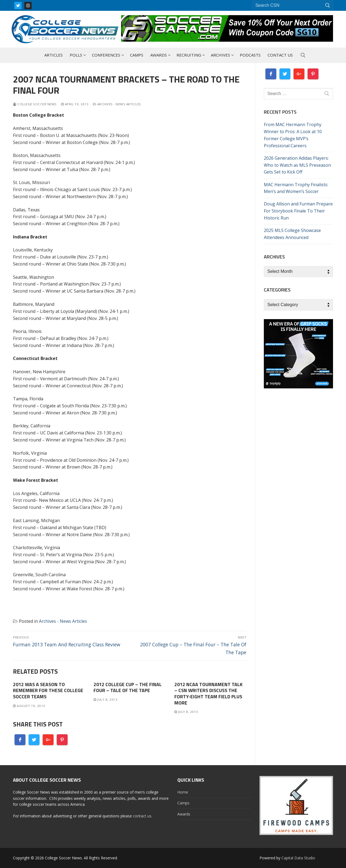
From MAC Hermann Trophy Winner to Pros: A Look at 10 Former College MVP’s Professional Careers (293, 135)
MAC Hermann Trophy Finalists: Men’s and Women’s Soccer (296, 188)
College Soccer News (35, 104)
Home (183, 792)
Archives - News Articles (117, 104)
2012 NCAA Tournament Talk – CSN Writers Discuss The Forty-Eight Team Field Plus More (208, 694)
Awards (184, 814)
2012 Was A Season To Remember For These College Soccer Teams (48, 691)
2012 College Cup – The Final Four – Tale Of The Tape (128, 687)
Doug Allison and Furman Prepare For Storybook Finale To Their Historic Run (298, 211)
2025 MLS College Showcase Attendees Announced (292, 234)
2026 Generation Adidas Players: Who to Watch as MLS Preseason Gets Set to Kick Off (297, 165)
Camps (183, 803)
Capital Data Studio (298, 858)
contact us (142, 816)
